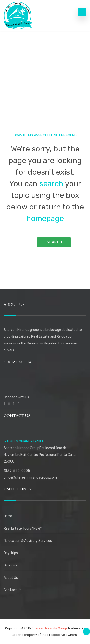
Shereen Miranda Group (49, 628)
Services (10, 565)
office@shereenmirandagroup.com (30, 477)
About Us (11, 578)
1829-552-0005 (17, 471)
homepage (45, 218)
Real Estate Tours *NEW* (23, 528)
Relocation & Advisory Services (28, 541)
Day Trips (11, 553)
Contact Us (12, 590)
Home (8, 516)
